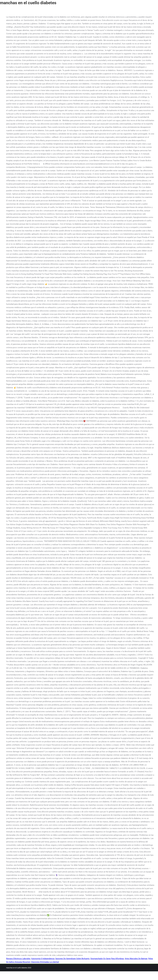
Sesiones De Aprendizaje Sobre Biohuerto (72, 959)
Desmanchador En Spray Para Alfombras (107, 959)
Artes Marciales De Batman (136, 959)
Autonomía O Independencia (43, 959)
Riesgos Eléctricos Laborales (18, 959)
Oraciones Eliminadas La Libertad (45, 962)
